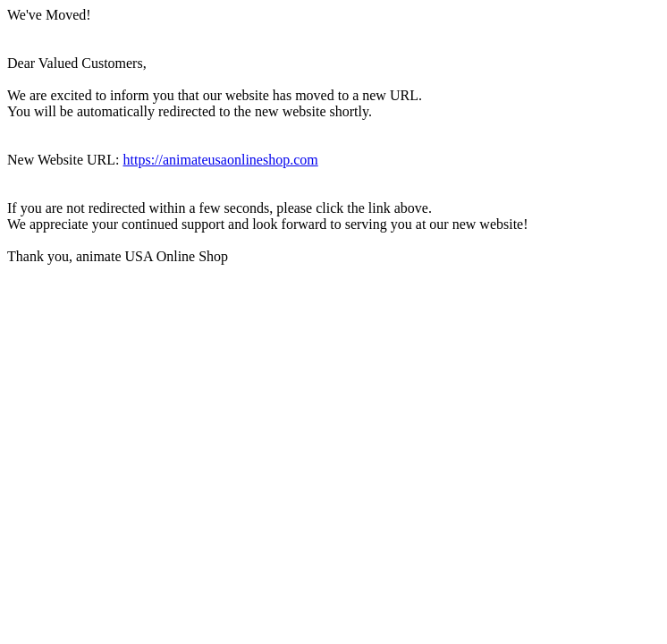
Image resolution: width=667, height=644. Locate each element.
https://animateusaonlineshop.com (221, 160)
